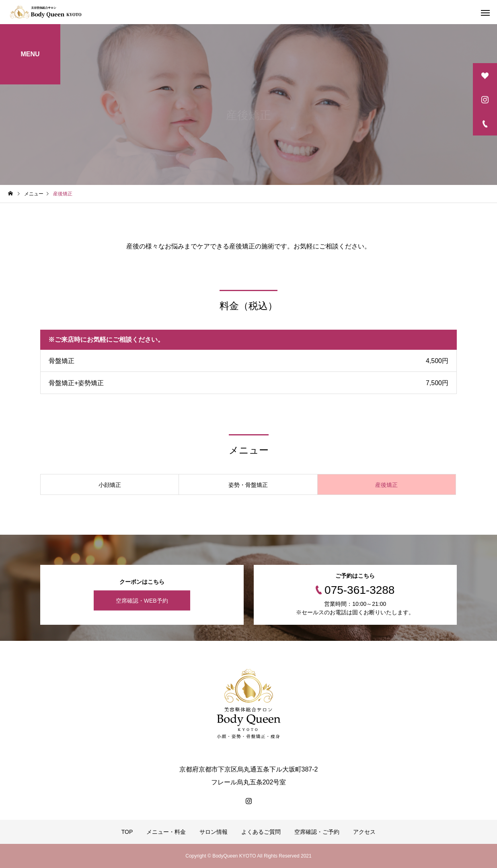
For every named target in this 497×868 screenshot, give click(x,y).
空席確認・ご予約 (317, 832)
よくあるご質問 (261, 832)
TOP (127, 832)
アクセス (364, 832)
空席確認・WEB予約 (142, 601)
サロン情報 (214, 832)
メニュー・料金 (166, 832)
